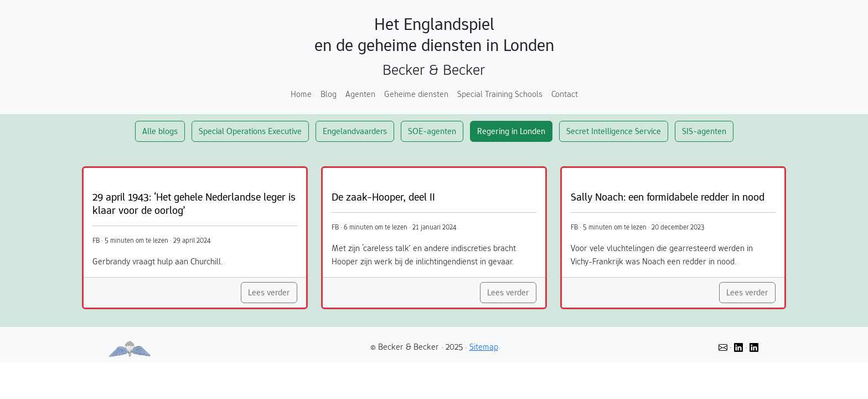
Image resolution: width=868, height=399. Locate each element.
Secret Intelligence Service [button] (614, 131)
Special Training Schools (500, 94)
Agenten (360, 94)
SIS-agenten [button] (704, 131)
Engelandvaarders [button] (355, 131)
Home (301, 94)
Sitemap (484, 347)
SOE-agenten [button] (432, 131)
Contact (565, 94)
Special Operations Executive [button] (250, 131)
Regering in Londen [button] (511, 131)
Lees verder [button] (269, 292)
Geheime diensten (416, 94)
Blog (329, 94)
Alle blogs (160, 131)
